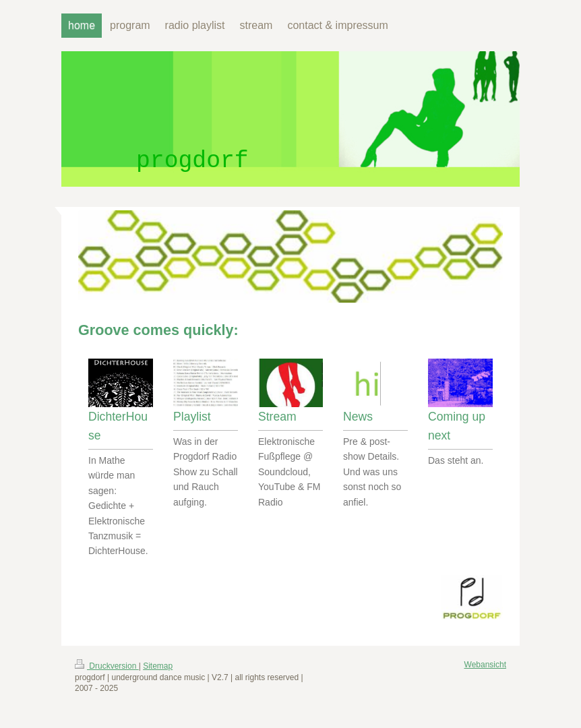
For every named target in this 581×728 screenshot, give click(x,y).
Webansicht (485, 665)
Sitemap (158, 666)
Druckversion (107, 666)
